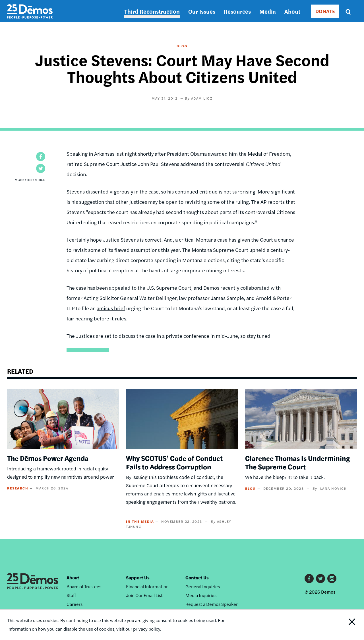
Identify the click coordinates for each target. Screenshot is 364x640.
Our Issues (202, 11)
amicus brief (111, 308)
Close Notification (345, 625)
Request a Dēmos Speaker (212, 604)
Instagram (332, 579)
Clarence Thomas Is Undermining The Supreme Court (298, 462)
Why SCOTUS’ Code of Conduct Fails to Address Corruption (174, 462)
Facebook (309, 579)
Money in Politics (30, 180)
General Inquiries (203, 586)
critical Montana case (203, 239)
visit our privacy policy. (139, 629)
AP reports (273, 202)
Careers (75, 604)
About (292, 11)
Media (268, 11)
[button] (41, 157)
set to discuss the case (130, 336)
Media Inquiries (201, 595)
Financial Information (147, 586)
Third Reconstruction (152, 11)
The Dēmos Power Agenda (48, 458)
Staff (71, 595)
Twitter (320, 579)
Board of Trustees (84, 586)
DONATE (325, 11)
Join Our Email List (144, 595)
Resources (237, 11)
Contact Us (197, 578)
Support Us (138, 578)
